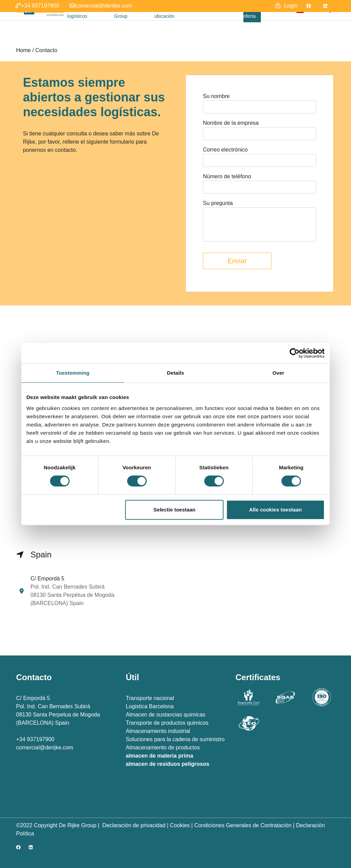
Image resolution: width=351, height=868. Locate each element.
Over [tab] (279, 373)
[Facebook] (309, 6)
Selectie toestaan (175, 510)
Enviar (237, 261)
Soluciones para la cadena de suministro (175, 739)
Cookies (180, 825)
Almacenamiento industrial (158, 731)
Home (23, 50)
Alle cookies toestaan (275, 510)
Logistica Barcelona (150, 706)
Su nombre (216, 96)
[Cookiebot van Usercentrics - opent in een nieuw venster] (295, 353)
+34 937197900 (35, 739)
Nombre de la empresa (231, 123)
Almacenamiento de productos (163, 748)
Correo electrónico (225, 150)
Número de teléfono (227, 176)
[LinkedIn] (325, 6)
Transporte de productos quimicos (167, 723)
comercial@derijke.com (45, 748)
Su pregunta (218, 203)
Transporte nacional (150, 698)
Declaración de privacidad (133, 825)
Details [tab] (175, 373)
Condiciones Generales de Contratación (243, 825)
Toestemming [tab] (73, 373)
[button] (37, 6)
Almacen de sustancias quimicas (166, 715)
